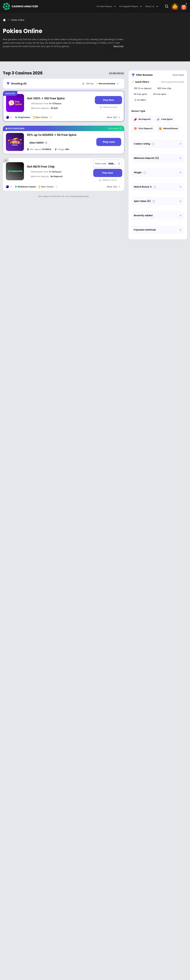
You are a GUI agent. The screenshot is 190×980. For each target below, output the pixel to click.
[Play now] (109, 142)
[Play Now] (108, 100)
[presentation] (95, 816)
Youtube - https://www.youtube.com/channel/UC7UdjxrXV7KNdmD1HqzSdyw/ (15, 869)
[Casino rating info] (51, 117)
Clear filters (178, 75)
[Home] (4, 20)
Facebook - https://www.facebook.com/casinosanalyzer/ (6, 869)
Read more (118, 46)
